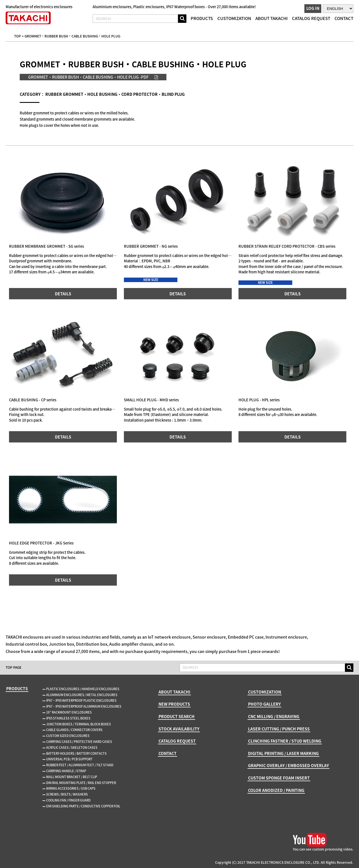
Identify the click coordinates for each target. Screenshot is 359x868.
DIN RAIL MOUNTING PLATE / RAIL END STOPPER (81, 783)
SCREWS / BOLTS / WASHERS (67, 794)
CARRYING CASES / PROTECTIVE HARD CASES (79, 742)
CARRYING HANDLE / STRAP (66, 771)
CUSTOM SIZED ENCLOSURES (68, 736)
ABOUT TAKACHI (272, 18)
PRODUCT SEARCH (177, 716)
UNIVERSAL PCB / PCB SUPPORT (69, 759)
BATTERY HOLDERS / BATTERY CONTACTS (76, 753)
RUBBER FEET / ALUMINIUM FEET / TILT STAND (80, 765)
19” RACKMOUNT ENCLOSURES (69, 712)
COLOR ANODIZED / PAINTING (276, 790)
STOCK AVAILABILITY (179, 729)
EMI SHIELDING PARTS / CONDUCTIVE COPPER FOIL (83, 806)
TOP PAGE (14, 667)
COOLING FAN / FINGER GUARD (68, 800)
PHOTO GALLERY (264, 704)
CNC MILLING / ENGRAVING (274, 716)
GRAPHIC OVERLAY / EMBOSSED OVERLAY (288, 765)
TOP (17, 36)
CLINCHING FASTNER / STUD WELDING (285, 741)
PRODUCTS (202, 18)
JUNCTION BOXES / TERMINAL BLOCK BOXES (79, 724)
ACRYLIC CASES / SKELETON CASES (72, 748)
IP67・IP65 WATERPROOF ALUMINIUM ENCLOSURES (84, 706)
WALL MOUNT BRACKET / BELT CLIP (72, 777)
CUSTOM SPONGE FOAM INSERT (279, 778)
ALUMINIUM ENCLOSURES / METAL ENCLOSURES (82, 695)
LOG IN (313, 8)
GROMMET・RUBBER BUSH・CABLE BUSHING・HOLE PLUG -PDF (88, 77)
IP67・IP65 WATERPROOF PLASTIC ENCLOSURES (81, 700)
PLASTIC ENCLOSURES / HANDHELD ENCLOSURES (83, 689)
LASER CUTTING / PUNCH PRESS (279, 729)
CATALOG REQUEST (311, 18)
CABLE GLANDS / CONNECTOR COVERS (74, 730)
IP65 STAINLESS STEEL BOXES (68, 718)
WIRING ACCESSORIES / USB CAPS (71, 788)
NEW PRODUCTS (174, 704)
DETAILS (63, 294)
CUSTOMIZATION (234, 18)
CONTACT (344, 18)
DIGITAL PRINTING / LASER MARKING (283, 753)
